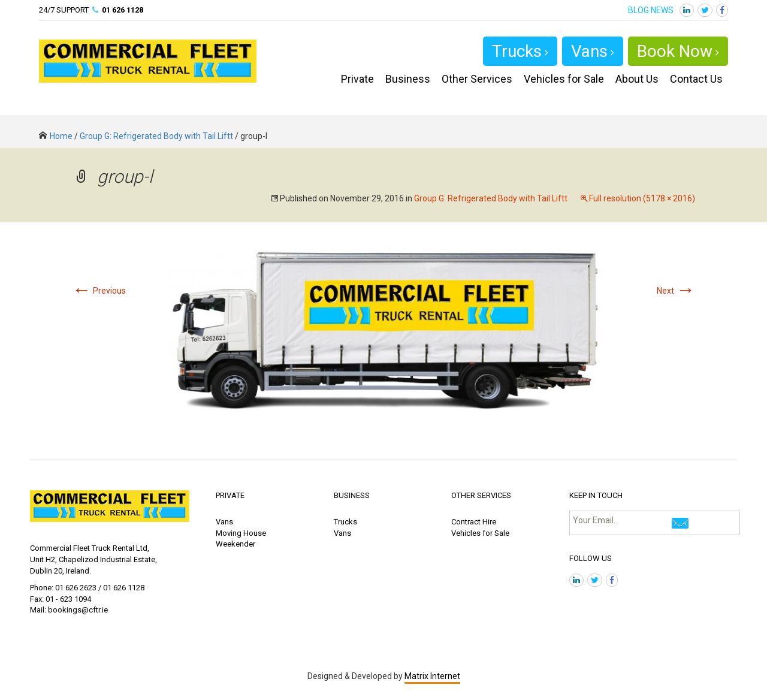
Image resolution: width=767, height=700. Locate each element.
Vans (593, 51)
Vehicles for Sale (564, 79)
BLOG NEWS (651, 10)
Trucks (520, 51)
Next (676, 291)
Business (408, 79)
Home (56, 136)
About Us (637, 79)
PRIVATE (230, 495)
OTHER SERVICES (481, 495)
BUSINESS (352, 495)
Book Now (678, 51)
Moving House (241, 533)
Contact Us (696, 79)
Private (357, 79)
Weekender (235, 544)
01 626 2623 (76, 588)
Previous (99, 291)
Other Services (477, 79)
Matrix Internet (432, 676)
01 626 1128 (123, 10)
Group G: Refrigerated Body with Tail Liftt (156, 136)
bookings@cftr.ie (78, 610)
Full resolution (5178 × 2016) (642, 198)
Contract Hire (474, 522)
